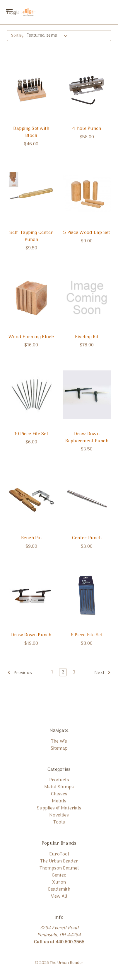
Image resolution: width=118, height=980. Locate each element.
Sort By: (18, 36)
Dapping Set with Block (31, 132)
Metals (59, 801)
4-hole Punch (87, 129)
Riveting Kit (87, 337)
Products (59, 780)
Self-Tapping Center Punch (31, 236)
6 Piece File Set (87, 635)
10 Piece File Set (31, 434)
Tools (59, 822)
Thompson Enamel (59, 868)
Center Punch (87, 538)
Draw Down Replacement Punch (87, 438)
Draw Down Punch (31, 635)
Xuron (59, 882)
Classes (59, 794)
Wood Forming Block (31, 337)
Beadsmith (59, 889)
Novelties (59, 815)
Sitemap (59, 748)
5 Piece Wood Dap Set (87, 233)
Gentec (59, 875)
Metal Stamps (59, 787)
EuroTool (59, 854)
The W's (59, 741)
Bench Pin (31, 538)
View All (59, 896)
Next (102, 673)
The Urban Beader (59, 861)
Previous (20, 673)
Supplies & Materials (59, 808)
